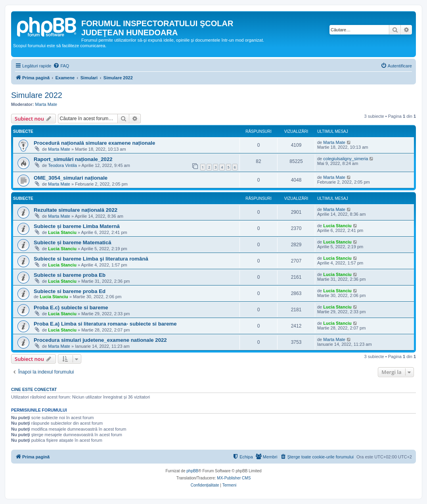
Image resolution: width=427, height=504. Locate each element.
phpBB (192, 471)
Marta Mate (46, 104)
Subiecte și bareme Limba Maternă (77, 226)
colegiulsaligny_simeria (346, 159)
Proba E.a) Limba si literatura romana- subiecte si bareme (105, 324)
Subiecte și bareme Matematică (73, 242)
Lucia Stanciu (62, 232)
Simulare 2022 (37, 95)
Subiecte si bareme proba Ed (70, 291)
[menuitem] (61, 66)
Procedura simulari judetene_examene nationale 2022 (100, 340)
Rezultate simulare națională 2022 (76, 210)
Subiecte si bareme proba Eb (70, 275)
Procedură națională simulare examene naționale (94, 143)
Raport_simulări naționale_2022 (73, 159)
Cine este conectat (34, 389)
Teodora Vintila (62, 165)
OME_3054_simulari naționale (71, 178)
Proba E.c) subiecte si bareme (71, 308)
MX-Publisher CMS (234, 478)
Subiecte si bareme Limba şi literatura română (91, 259)
